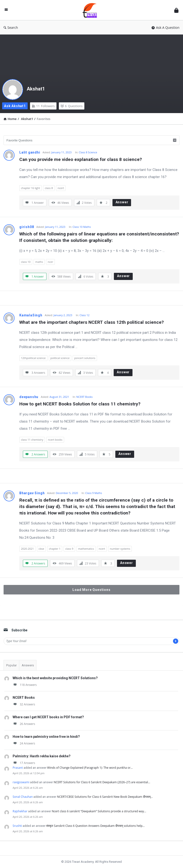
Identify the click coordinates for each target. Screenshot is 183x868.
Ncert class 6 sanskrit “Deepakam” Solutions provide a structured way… (99, 811)
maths (39, 262)
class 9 (69, 549)
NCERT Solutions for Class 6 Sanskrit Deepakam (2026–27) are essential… (102, 782)
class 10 (26, 262)
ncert (61, 188)
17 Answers (24, 763)
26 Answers (24, 724)
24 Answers (24, 743)
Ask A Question (165, 27)
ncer (50, 262)
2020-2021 (27, 549)
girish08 (27, 227)
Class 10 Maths (82, 227)
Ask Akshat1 (15, 106)
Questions (72, 106)
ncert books (55, 440)
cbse (41, 549)
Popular (11, 665)
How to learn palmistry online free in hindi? (46, 737)
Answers (28, 665)
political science (60, 358)
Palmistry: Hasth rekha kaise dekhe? (42, 756)
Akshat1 (36, 89)
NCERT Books (84, 397)
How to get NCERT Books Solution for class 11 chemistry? (80, 404)
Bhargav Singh (32, 493)
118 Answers (25, 685)
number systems (120, 549)
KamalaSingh (31, 315)
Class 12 (85, 315)
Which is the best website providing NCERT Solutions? (55, 678)
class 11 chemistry (32, 440)
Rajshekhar (20, 811)
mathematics (86, 549)
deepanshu (29, 397)
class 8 (49, 188)
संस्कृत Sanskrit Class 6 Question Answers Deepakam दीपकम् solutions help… (95, 826)
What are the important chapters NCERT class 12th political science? (91, 322)
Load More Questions (91, 590)
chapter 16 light (30, 188)
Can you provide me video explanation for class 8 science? (81, 159)
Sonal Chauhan (23, 797)
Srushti (17, 826)
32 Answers (24, 704)
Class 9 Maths (94, 493)
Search (11, 27)
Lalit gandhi (30, 152)
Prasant (18, 768)
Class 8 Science (88, 152)
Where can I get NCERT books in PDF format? (48, 717)
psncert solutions (85, 358)
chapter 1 (55, 549)
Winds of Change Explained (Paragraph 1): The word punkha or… (90, 768)
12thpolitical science (33, 358)
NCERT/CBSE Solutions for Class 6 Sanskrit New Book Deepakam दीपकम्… (105, 797)
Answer (122, 202)
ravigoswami (21, 782)
